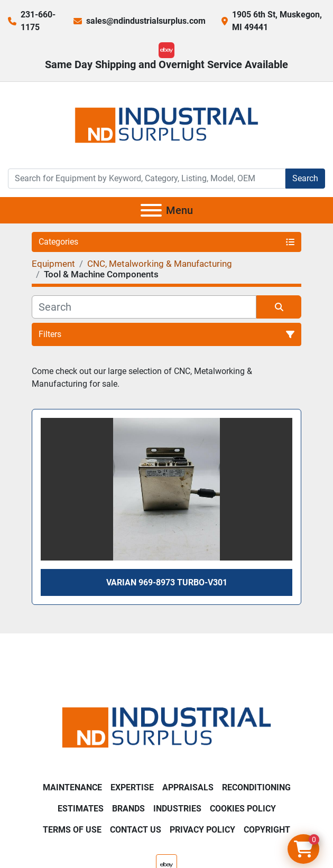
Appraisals (188, 787)
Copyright (267, 830)
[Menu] (151, 210)
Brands (128, 809)
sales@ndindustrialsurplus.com (146, 21)
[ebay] (166, 50)
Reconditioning (256, 787)
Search (305, 178)
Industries (177, 809)
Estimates (81, 809)
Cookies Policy (243, 809)
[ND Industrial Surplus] (166, 727)
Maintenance (72, 787)
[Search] (147, 179)
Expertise (132, 787)
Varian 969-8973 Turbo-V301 (167, 582)
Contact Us (136, 830)
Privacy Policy (202, 830)
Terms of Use (72, 830)
